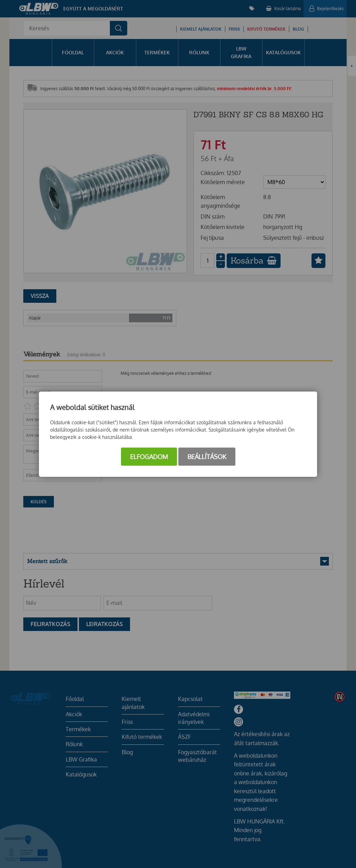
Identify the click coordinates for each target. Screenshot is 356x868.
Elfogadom (149, 457)
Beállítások (207, 457)
